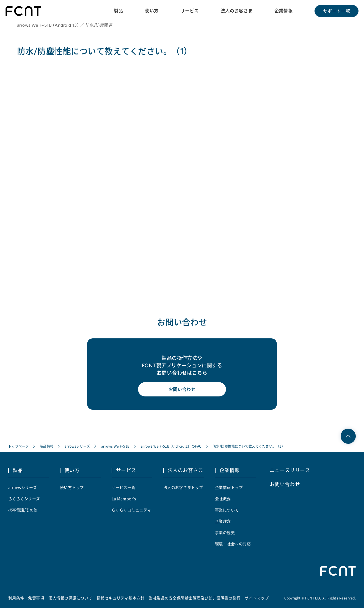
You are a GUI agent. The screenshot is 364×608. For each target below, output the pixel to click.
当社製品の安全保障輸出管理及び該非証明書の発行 (195, 598)
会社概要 (223, 499)
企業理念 (223, 521)
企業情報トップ (229, 487)
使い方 (152, 11)
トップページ (19, 446)
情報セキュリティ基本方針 (121, 598)
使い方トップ (72, 487)
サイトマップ (257, 598)
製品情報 (47, 446)
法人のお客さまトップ (183, 487)
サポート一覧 (337, 11)
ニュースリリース (290, 470)
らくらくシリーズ (24, 499)
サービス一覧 (124, 487)
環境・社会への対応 (233, 544)
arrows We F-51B (115, 446)
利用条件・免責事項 (26, 598)
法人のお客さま (237, 11)
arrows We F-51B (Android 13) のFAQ (171, 446)
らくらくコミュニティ (132, 510)
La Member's (124, 499)
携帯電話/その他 (23, 510)
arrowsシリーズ (77, 446)
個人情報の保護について (70, 598)
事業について (227, 510)
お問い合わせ (182, 389)
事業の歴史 (225, 532)
